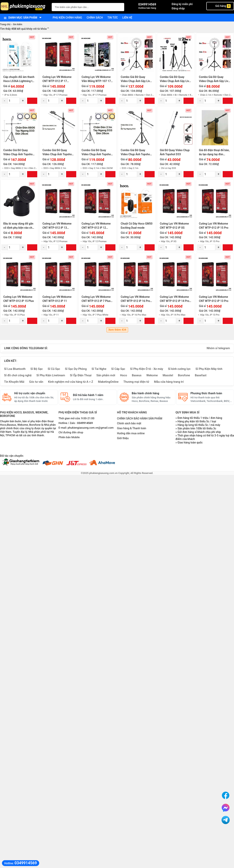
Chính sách (95, 18)
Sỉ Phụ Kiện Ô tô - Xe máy (147, 369)
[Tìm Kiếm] (120, 7)
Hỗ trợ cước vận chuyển (30, 393)
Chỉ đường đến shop (71, 433)
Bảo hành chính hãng (146, 393)
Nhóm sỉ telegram (218, 348)
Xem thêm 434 (117, 330)
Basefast (201, 375)
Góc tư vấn (36, 382)
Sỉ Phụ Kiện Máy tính (209, 369)
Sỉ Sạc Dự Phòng (76, 369)
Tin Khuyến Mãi (14, 382)
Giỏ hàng (220, 6)
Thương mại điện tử (136, 382)
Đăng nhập (178, 8)
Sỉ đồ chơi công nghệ (18, 375)
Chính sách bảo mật (129, 423)
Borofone (184, 375)
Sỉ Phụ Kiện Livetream (51, 375)
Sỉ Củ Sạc (54, 369)
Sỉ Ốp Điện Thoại (81, 375)
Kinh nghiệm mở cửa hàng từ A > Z (71, 382)
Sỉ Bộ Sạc (37, 369)
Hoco (124, 375)
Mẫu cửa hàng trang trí (169, 382)
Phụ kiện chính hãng (67, 18)
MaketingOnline (108, 382)
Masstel (168, 375)
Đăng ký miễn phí (182, 4)
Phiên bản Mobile (69, 437)
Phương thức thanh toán (206, 393)
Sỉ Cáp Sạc (118, 369)
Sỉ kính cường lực (179, 369)
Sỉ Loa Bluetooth (15, 369)
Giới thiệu (123, 438)
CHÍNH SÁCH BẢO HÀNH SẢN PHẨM (140, 418)
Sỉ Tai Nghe (99, 369)
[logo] (24, 7)
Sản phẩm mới (106, 375)
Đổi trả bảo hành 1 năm (88, 395)
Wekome (152, 375)
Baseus (137, 375)
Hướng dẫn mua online (131, 433)
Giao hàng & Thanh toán (132, 428)
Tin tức (113, 18)
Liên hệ (127, 18)
